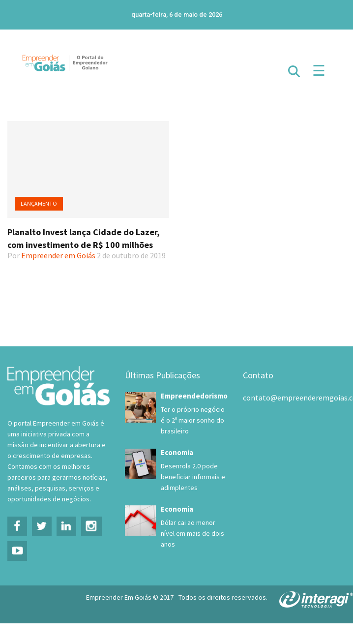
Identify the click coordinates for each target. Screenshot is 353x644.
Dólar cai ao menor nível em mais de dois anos (192, 533)
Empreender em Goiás (58, 255)
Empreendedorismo (194, 396)
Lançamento (39, 203)
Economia (177, 452)
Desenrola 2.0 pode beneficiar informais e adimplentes (193, 477)
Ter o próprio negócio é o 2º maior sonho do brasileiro (193, 420)
